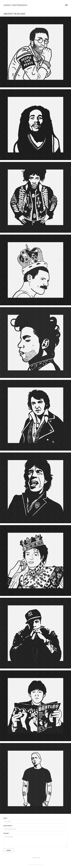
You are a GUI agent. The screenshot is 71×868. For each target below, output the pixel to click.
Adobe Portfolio (39, 864)
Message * (6, 833)
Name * (6, 818)
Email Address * (8, 826)
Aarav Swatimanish (15, 5)
